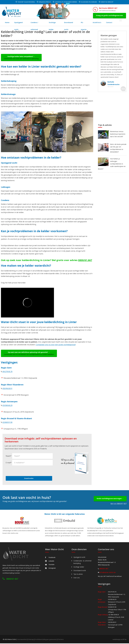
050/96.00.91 (7, 389)
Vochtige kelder (59, 23)
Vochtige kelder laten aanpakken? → (22, 58)
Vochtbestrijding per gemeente (46, 640)
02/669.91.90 (7, 423)
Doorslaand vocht (76, 23)
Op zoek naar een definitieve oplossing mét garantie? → (29, 354)
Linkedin (50, 562)
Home (7, 23)
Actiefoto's (106, 23)
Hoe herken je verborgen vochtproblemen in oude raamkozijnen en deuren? (112, 164)
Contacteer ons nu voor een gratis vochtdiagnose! (56, 345)
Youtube (50, 565)
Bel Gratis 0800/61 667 (108, 8)
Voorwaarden (22, 640)
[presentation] (22, 471)
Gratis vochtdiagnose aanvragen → (110, 499)
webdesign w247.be (120, 640)
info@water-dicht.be (108, 573)
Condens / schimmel (40, 23)
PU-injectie (92, 23)
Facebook (50, 558)
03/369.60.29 (7, 406)
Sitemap (31, 640)
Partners (61, 640)
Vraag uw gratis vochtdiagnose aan (109, 16)
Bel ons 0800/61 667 (119, 504)
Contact (118, 23)
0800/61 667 (12, 579)
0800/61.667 (85, 260)
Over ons (77, 578)
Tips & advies (78, 575)
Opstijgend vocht (21, 23)
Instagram (50, 569)
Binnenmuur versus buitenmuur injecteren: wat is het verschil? (118, 134)
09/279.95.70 (7, 372)
